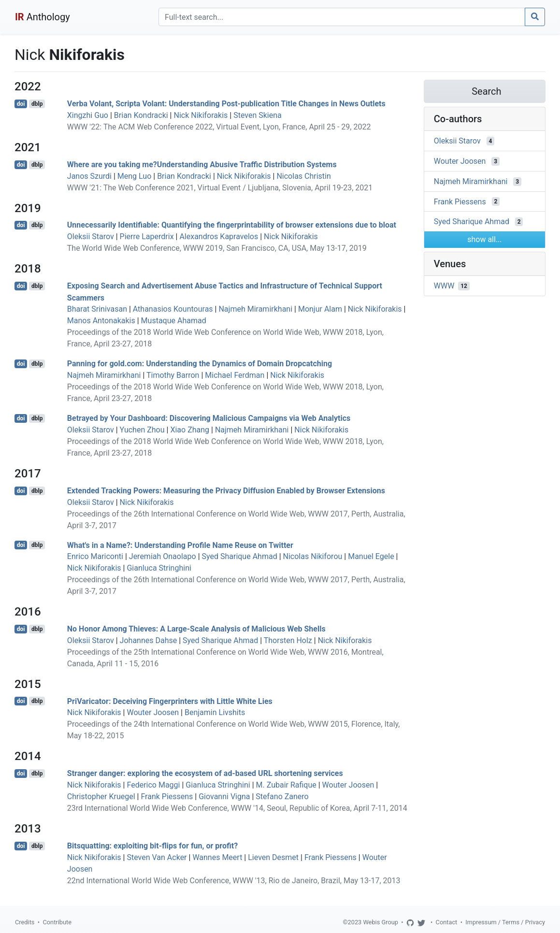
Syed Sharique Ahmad (240, 556)
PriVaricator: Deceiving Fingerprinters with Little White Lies (170, 701)
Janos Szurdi (89, 176)
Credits (25, 922)
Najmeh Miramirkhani (255, 309)
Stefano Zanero (282, 797)
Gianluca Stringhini (159, 568)
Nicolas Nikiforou (313, 556)
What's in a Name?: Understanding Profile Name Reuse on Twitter (180, 545)
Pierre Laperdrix (147, 237)
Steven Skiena (258, 115)
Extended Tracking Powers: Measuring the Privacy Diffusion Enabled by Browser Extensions (226, 491)
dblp (37, 104)
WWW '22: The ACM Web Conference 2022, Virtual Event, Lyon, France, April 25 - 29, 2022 (219, 127)
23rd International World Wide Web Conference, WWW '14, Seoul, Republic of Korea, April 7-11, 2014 (237, 808)
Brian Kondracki (141, 115)
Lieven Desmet (273, 857)
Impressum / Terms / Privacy (505, 922)
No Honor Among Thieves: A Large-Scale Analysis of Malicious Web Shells (196, 629)
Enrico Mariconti (95, 556)
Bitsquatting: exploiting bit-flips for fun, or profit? (152, 846)
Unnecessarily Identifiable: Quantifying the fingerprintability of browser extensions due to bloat (232, 225)
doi (21, 104)
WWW (444, 286)
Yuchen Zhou (142, 430)
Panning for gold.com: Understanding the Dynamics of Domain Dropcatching (200, 364)
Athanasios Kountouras (173, 309)
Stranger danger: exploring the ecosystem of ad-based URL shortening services (205, 773)
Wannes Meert (217, 857)
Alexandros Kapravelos (219, 237)
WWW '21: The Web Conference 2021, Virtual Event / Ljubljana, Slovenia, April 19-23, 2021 (220, 188)
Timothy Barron (173, 375)
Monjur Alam (320, 309)
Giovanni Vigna (224, 797)
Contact (447, 922)
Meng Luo (134, 176)
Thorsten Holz (288, 640)
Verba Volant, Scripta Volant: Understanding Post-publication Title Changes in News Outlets (226, 104)
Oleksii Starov (91, 237)
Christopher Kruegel (101, 797)
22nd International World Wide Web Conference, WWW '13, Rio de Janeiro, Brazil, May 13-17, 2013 (234, 881)
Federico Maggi (153, 785)
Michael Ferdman (235, 375)
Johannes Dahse (149, 640)
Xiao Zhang (190, 430)
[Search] (342, 17)
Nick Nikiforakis (201, 115)
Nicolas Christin (303, 176)
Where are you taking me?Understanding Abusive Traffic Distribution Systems (202, 165)
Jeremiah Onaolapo (163, 556)
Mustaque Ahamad (174, 321)
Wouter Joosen (153, 712)
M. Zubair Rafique (286, 785)
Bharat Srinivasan (97, 309)
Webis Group (381, 922)
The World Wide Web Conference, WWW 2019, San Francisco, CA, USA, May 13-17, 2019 (217, 248)
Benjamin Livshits (215, 712)
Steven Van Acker (157, 857)
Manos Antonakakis (101, 321)
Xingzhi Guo (88, 115)
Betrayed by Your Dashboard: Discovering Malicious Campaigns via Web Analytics (209, 418)
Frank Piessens (167, 797)
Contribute (57, 922)
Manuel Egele (371, 556)
